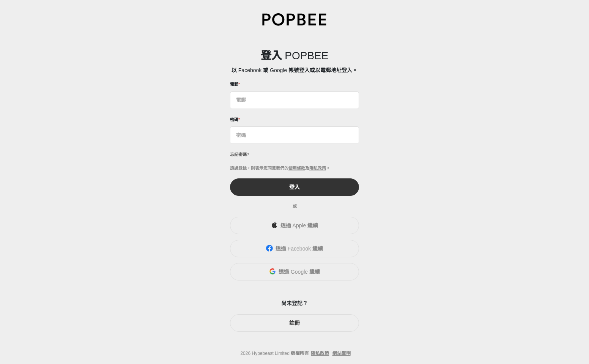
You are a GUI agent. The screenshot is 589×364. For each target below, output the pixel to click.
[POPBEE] (294, 19)
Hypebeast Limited (270, 353)
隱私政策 (318, 168)
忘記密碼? (239, 154)
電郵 (234, 84)
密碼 (234, 120)
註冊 (294, 323)
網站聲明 (342, 353)
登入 (294, 187)
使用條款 (297, 168)
